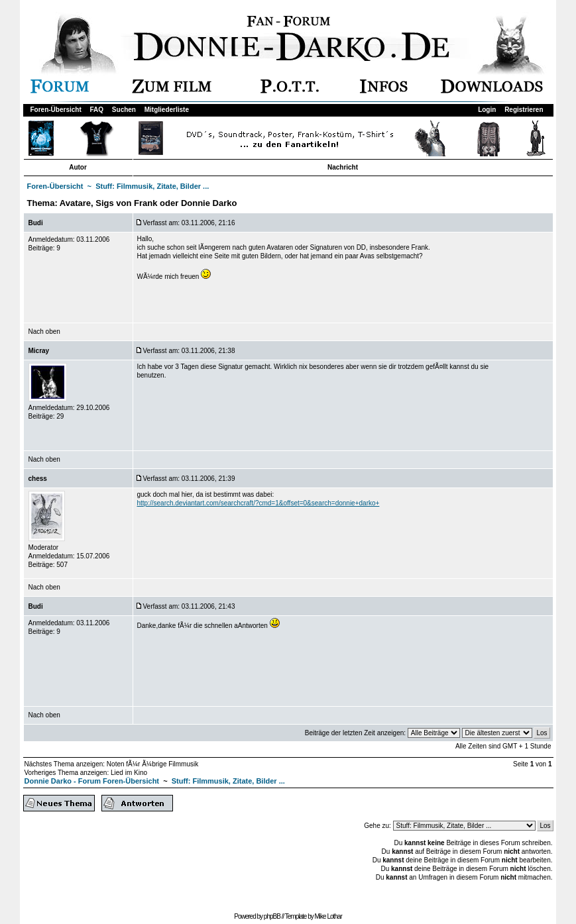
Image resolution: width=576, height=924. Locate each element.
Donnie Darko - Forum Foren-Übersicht (92, 781)
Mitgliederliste (167, 110)
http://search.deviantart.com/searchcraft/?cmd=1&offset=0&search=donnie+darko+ (259, 503)
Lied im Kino (129, 773)
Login (487, 110)
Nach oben (44, 332)
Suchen (124, 110)
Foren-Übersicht (56, 110)
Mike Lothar (328, 916)
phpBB (272, 916)
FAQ (97, 110)
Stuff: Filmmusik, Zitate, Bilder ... (152, 186)
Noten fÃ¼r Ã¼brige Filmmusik (152, 764)
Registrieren (524, 110)
